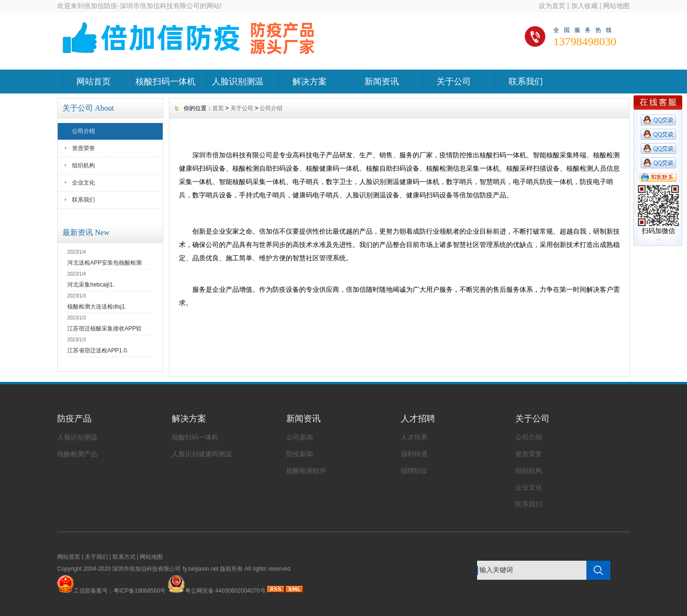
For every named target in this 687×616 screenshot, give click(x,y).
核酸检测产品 (77, 454)
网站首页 (94, 82)
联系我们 (526, 82)
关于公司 (454, 82)
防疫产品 (74, 419)
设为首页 (552, 6)
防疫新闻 (300, 454)
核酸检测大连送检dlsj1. (97, 307)
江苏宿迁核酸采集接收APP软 (104, 329)
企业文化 (83, 183)
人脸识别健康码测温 (202, 454)
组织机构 (83, 165)
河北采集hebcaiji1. (91, 285)
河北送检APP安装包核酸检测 (104, 263)
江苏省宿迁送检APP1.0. (98, 350)
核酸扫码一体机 (166, 82)
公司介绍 (83, 131)
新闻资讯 (382, 82)
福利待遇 (414, 454)
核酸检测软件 (306, 471)
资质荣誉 (83, 148)
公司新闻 (300, 437)
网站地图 (616, 6)
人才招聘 (418, 419)
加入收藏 (584, 6)
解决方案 (310, 82)
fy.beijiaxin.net (201, 569)
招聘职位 (414, 471)
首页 (218, 108)
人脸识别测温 (238, 82)
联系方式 (124, 557)
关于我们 (96, 557)
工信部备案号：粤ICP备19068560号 (120, 591)
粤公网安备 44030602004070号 (217, 591)
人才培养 (414, 437)
